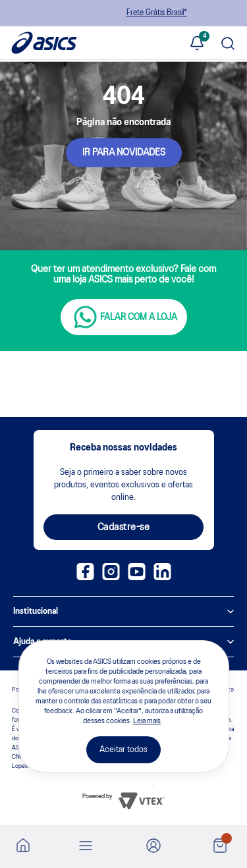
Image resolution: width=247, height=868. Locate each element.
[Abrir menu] (86, 847)
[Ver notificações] (197, 44)
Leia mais (147, 721)
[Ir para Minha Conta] (153, 847)
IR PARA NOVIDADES (124, 153)
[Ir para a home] (23, 850)
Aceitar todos (123, 750)
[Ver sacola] (220, 847)
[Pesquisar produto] (228, 44)
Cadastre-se (124, 528)
